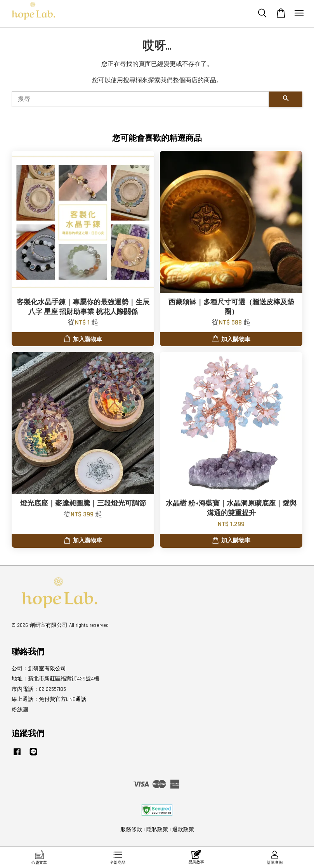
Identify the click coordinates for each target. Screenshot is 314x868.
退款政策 (183, 830)
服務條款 (131, 830)
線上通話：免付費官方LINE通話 (49, 699)
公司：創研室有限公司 (39, 669)
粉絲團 (20, 710)
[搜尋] (140, 99)
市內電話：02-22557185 (39, 689)
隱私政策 (157, 830)
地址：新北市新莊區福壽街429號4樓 (56, 679)
